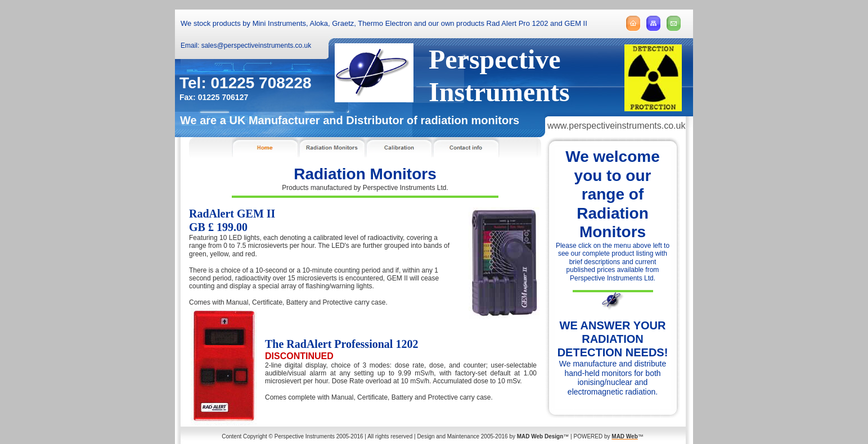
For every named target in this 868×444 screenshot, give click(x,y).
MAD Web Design (540, 436)
